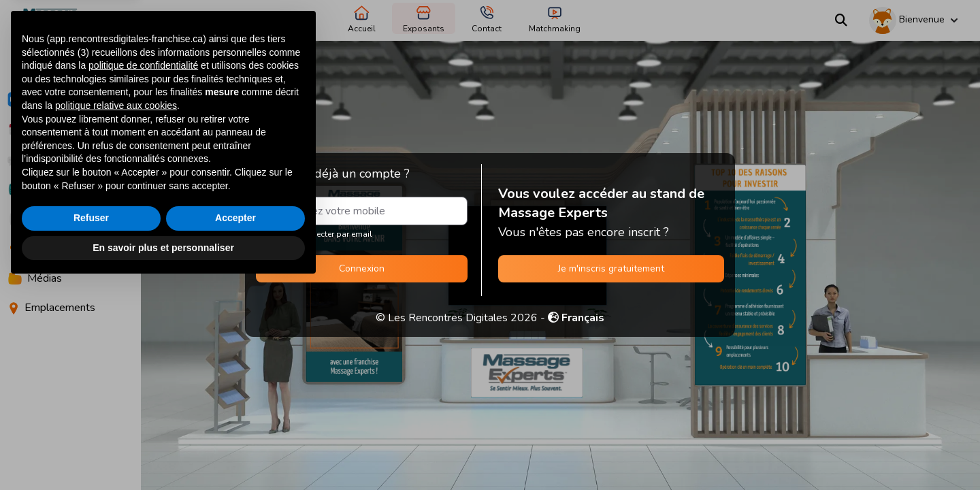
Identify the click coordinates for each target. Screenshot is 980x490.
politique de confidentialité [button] (143, 271)
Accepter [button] (235, 423)
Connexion (362, 268)
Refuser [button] (91, 423)
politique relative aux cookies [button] (116, 311)
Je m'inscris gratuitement (611, 268)
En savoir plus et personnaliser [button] (163, 453)
